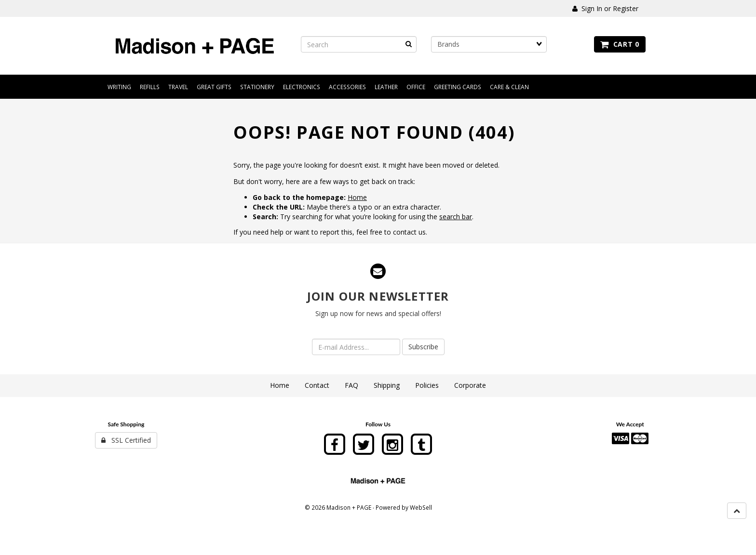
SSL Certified (126, 440)
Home (357, 197)
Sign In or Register (605, 8)
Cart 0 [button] (620, 44)
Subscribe (423, 347)
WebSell (421, 507)
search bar (456, 217)
